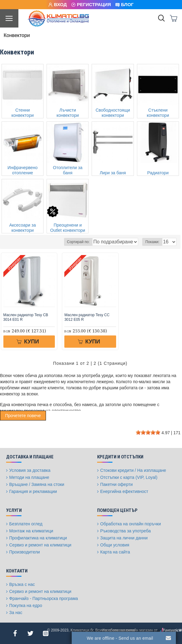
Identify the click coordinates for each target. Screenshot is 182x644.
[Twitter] (30, 633)
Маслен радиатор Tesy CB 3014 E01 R (26, 317)
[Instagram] (46, 633)
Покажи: (152, 242)
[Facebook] (15, 633)
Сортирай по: (78, 242)
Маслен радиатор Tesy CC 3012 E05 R (87, 317)
